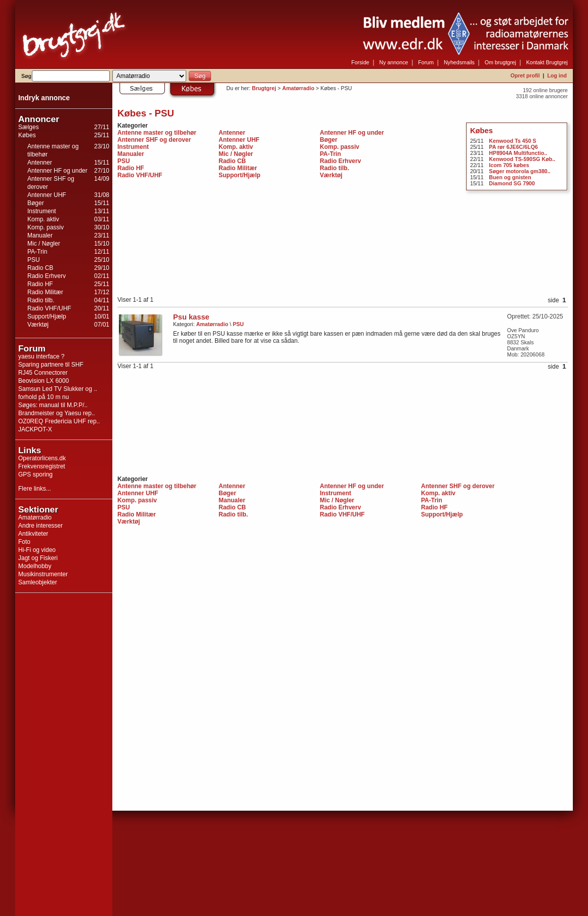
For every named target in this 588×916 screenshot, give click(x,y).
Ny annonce (394, 62)
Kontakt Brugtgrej (547, 62)
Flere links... (35, 489)
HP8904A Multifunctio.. (518, 153)
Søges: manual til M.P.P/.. (53, 405)
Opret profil (525, 75)
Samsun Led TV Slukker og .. (58, 389)
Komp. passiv (46, 227)
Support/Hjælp (47, 316)
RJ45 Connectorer (43, 373)
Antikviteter (33, 534)
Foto (24, 542)
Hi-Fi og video (37, 550)
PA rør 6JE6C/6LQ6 (513, 147)
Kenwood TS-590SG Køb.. (522, 159)
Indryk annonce (44, 98)
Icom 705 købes (509, 165)
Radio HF (40, 284)
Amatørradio (35, 517)
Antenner (40, 163)
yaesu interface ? (41, 356)
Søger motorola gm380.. (519, 171)
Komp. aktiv (43, 219)
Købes (27, 135)
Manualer (40, 235)
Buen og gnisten (510, 177)
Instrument (42, 211)
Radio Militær (45, 292)
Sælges (29, 127)
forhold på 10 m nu (44, 397)
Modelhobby (35, 566)
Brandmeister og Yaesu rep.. (57, 413)
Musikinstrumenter (43, 574)
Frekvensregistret (42, 466)
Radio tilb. (41, 300)
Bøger (36, 203)
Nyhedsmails (459, 62)
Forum (426, 62)
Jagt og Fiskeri (38, 558)
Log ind (557, 75)
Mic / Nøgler (44, 244)
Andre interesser (40, 526)
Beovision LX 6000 (44, 381)
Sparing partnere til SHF (51, 365)
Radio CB (40, 268)
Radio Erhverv (47, 276)
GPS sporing (35, 474)
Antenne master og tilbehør (157, 133)
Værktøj (38, 325)
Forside (360, 62)
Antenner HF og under (57, 171)
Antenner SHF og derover (154, 140)
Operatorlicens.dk (42, 458)
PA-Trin (37, 252)
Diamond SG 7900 (512, 183)
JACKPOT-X (35, 429)
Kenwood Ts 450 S (512, 141)
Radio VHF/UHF (49, 308)
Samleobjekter (38, 582)
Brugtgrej (264, 88)
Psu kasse (191, 317)
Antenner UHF (47, 195)
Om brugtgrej (500, 62)
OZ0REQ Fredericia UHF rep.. (59, 421)
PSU (34, 260)
